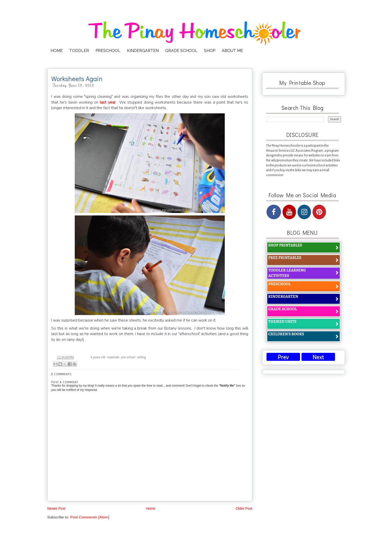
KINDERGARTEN (143, 51)
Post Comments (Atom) (90, 517)
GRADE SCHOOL (181, 51)
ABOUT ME (232, 51)
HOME (57, 51)
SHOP (210, 51)
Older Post (244, 508)
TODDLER (79, 51)
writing (142, 357)
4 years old (98, 357)
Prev (283, 357)
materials (113, 357)
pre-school (128, 357)
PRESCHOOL (108, 51)
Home (150, 508)
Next (318, 357)
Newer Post (56, 508)
